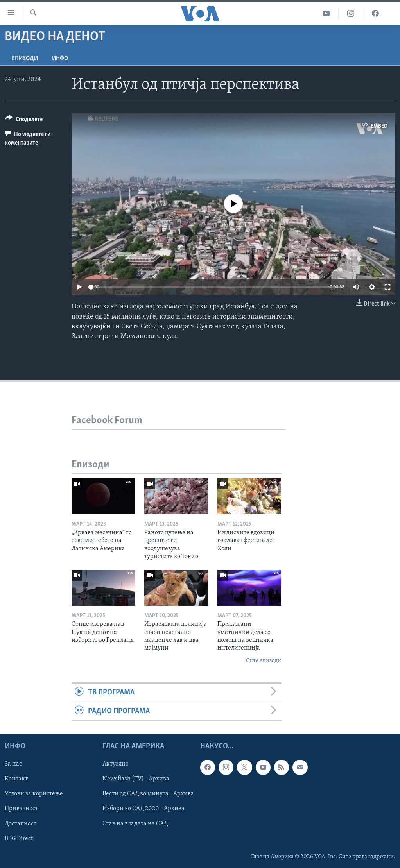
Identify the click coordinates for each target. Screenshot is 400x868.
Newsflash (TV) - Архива (136, 779)
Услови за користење (34, 794)
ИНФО (60, 59)
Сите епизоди (264, 661)
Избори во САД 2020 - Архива (143, 809)
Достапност (21, 823)
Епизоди (25, 59)
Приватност (21, 809)
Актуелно (116, 764)
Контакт (16, 779)
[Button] (24, 121)
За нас (13, 764)
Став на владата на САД (135, 823)
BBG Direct (19, 838)
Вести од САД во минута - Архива (148, 794)
